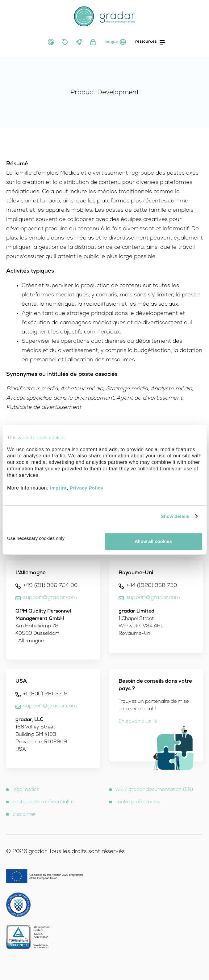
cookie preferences (137, 802)
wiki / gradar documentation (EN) (154, 790)
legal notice (26, 790)
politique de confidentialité (43, 802)
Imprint (58, 488)
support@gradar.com (50, 598)
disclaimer (24, 815)
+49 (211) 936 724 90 (50, 586)
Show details (175, 516)
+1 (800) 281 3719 (45, 694)
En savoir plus (138, 722)
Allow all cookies (153, 541)
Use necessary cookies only (36, 538)
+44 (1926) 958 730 (152, 586)
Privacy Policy (87, 488)
